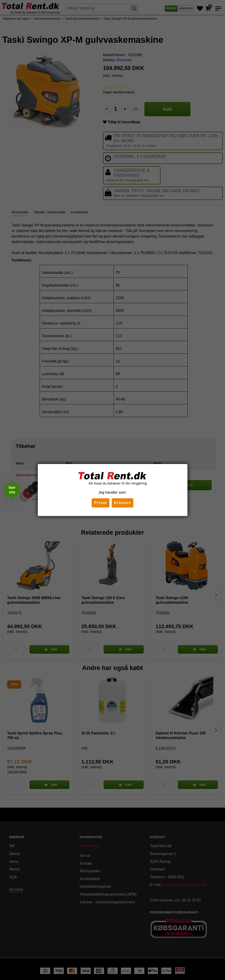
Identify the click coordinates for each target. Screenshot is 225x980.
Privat (100, 503)
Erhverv (123, 503)
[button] (12, 490)
